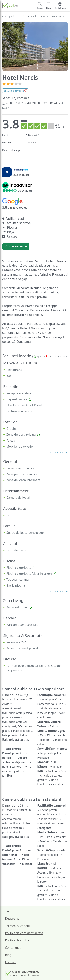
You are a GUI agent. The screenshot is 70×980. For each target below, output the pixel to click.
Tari (22, 16)
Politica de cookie (17, 940)
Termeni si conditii (18, 926)
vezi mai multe (58, 452)
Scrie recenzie (16, 246)
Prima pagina (9, 16)
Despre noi (13, 919)
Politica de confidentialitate (24, 933)
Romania (32, 16)
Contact (10, 962)
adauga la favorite (15, 91)
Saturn (44, 16)
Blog (8, 955)
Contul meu (13, 948)
